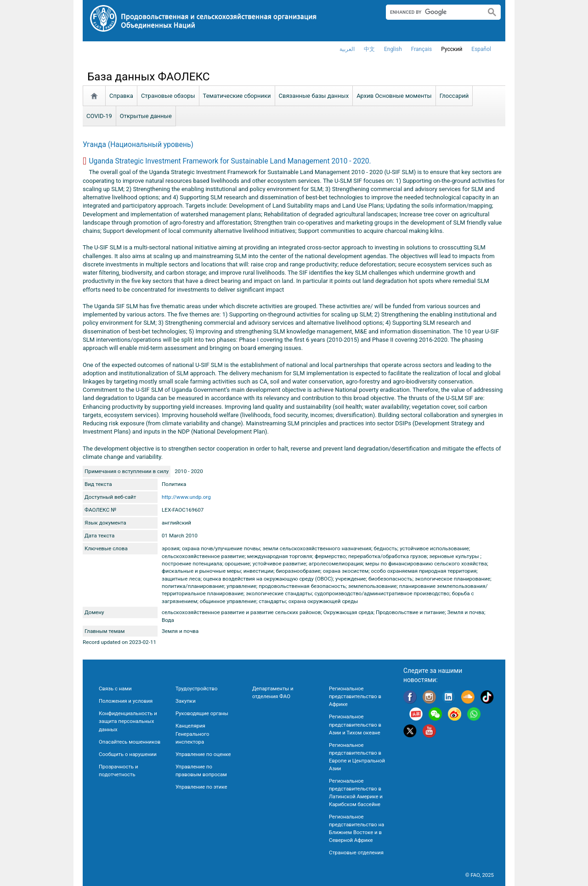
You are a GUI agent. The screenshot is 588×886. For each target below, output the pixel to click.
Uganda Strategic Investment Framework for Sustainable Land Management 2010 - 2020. (230, 161)
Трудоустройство (196, 688)
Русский (452, 49)
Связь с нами (115, 688)
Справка (121, 96)
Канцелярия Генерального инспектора (192, 734)
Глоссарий (454, 96)
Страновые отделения (356, 852)
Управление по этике (201, 787)
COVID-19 (99, 116)
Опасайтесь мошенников (130, 742)
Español (481, 49)
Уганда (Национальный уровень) (138, 145)
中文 (369, 49)
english (393, 49)
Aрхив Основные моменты (394, 96)
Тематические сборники (237, 96)
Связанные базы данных (314, 96)
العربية (347, 49)
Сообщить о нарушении (128, 754)
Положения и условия (126, 701)
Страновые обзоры (168, 96)
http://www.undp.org (186, 497)
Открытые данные (146, 116)
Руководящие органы (202, 713)
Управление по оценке (203, 754)
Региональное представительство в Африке (355, 696)
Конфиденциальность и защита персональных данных (128, 721)
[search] (432, 12)
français (421, 49)
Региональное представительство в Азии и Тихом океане (355, 724)
